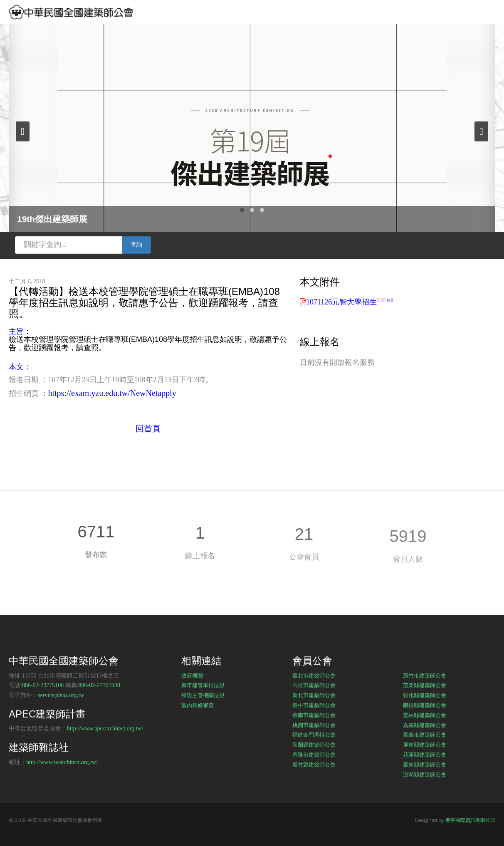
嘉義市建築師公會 (425, 735)
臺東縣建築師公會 (425, 764)
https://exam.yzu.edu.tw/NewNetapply (112, 393)
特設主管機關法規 (203, 695)
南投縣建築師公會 (425, 705)
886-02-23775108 (43, 685)
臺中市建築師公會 (314, 705)
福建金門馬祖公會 (314, 735)
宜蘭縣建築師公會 (314, 745)
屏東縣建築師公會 (425, 745)
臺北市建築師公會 (314, 675)
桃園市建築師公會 (314, 725)
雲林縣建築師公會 (425, 715)
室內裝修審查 (198, 705)
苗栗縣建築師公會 (425, 685)
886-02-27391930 (99, 685)
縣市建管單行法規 (203, 685)
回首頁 (148, 428)
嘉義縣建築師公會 (425, 725)
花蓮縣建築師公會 (425, 754)
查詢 (136, 245)
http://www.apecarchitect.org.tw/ (105, 728)
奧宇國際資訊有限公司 (470, 820)
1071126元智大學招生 (350, 302)
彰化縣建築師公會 (425, 695)
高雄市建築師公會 (314, 685)
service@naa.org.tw (61, 695)
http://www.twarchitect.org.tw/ (62, 762)
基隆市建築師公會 (314, 754)
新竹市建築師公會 (425, 675)
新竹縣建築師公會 (314, 764)
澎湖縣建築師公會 (425, 774)
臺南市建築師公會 (314, 715)
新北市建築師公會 (314, 695)
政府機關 (192, 675)
